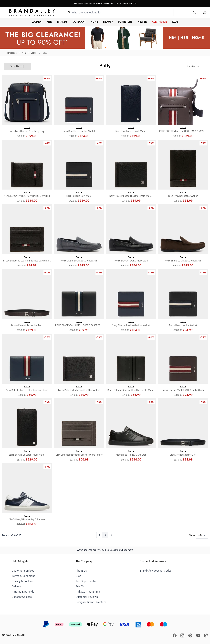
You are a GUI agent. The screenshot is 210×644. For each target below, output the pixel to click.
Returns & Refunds (23, 592)
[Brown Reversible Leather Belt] (27, 301)
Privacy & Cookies (22, 581)
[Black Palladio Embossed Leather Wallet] (79, 365)
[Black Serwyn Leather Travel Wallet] (27, 430)
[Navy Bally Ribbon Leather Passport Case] (27, 365)
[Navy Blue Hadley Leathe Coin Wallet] (131, 301)
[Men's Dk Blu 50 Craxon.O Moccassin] (79, 236)
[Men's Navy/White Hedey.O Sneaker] (27, 495)
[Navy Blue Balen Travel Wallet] (131, 107)
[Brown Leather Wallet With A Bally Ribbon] (183, 365)
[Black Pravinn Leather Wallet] (183, 171)
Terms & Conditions (23, 576)
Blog (78, 576)
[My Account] (194, 12)
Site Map (81, 586)
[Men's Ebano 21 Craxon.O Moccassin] (183, 236)
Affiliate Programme (88, 592)
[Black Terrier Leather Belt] (183, 430)
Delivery (17, 586)
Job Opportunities (87, 581)
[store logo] (30, 12)
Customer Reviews (87, 597)
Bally (45, 53)
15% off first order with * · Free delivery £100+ (105, 4)
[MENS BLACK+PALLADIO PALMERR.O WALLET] (27, 171)
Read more (128, 550)
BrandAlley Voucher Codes (156, 571)
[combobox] (124, 12)
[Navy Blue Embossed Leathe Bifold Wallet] (131, 171)
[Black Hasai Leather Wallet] (183, 301)
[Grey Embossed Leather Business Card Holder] (79, 430)
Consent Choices (22, 597)
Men (24, 53)
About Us (81, 571)
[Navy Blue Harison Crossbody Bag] (27, 107)
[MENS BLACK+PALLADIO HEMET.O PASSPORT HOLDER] (79, 301)
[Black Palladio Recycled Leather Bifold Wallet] (131, 365)
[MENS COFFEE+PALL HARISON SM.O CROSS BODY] (183, 107)
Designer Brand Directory (91, 602)
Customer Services (23, 571)
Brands (34, 53)
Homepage (12, 53)
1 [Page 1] (105, 535)
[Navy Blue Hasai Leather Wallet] (79, 107)
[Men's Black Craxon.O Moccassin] (131, 236)
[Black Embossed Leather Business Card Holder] (27, 236)
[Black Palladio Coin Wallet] (79, 171)
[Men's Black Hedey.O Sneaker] (131, 430)
